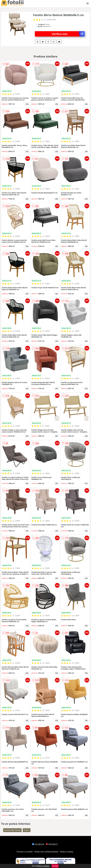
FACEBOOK (38, 844)
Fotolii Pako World (12, 830)
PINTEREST (52, 844)
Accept (55, 866)
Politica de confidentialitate (46, 852)
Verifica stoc (68, 34)
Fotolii (27, 830)
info (27, 104)
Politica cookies (67, 852)
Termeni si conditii (25, 852)
